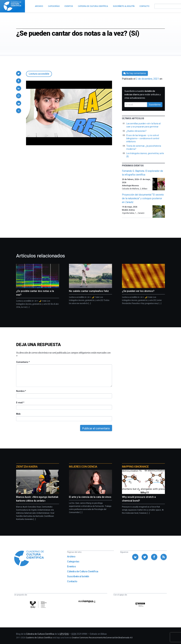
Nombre (21, 391)
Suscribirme (155, 105)
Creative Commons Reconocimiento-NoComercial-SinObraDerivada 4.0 (102, 638)
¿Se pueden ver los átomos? (138, 291)
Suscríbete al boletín (78, 576)
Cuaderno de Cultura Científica (39, 638)
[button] (19, 73)
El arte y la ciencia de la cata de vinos (90, 497)
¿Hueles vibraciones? (136, 131)
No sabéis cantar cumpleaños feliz (89, 291)
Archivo (71, 557)
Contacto (72, 581)
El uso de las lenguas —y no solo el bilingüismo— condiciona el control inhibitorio (143, 138)
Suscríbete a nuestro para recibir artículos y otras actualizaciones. (143, 95)
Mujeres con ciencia (83, 467)
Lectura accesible (39, 74)
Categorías (73, 562)
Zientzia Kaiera (27, 467)
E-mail (20, 403)
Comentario (23, 362)
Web (18, 414)
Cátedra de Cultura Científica (83, 571)
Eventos (71, 566)
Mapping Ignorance (135, 467)
